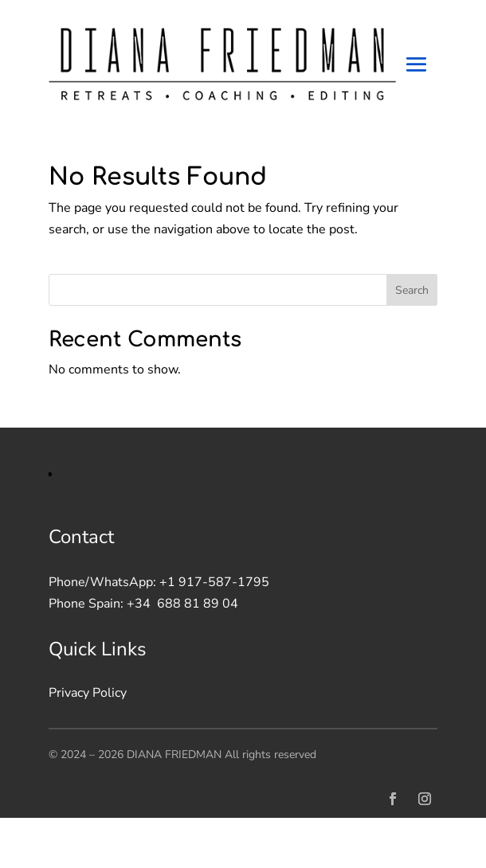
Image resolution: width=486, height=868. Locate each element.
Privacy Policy (88, 693)
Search (412, 290)
